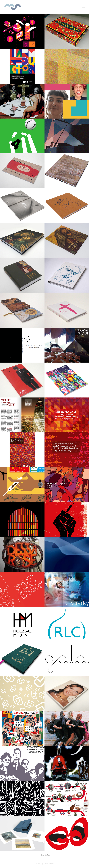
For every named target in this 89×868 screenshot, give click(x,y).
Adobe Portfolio (48, 864)
